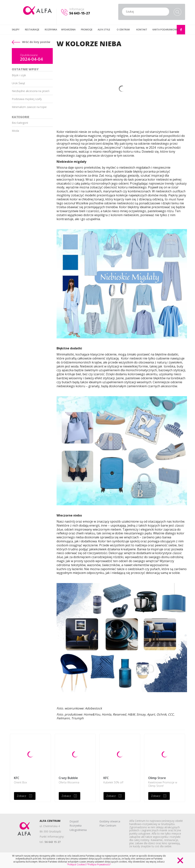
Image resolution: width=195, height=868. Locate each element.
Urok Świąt (18, 83)
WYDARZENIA (68, 30)
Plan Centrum (108, 826)
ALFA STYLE (104, 30)
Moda (15, 131)
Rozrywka (76, 826)
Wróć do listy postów (31, 42)
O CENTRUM (123, 30)
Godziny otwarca (110, 821)
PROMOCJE (87, 30)
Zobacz (21, 796)
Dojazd (74, 821)
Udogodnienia (78, 830)
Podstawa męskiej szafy (27, 99)
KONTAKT (142, 30)
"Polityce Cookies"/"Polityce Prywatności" (89, 864)
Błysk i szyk (19, 75)
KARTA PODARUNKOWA (165, 30)
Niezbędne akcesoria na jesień (31, 91)
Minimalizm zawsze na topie (29, 107)
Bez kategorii (20, 123)
